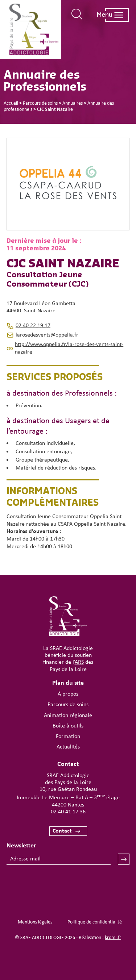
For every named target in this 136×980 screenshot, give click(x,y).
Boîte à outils (68, 726)
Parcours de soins (68, 705)
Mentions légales (35, 922)
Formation (68, 737)
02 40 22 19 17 (33, 326)
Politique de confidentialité (95, 922)
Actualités (68, 747)
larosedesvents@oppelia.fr (47, 335)
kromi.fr (113, 938)
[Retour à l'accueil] (34, 29)
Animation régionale (68, 716)
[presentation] (62, 886)
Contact (62, 831)
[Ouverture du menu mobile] (109, 15)
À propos (68, 694)
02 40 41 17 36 (68, 812)
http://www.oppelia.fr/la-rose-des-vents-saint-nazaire (69, 348)
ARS (79, 662)
